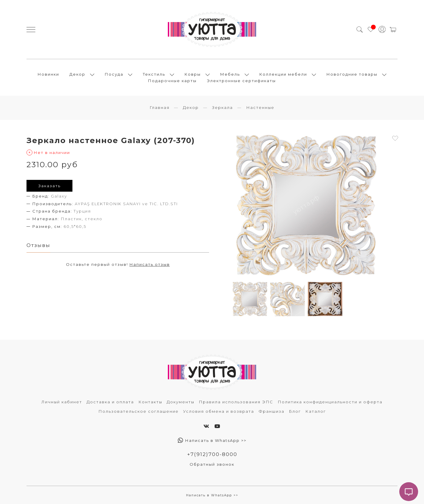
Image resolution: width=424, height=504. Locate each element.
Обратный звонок (212, 464)
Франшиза (271, 411)
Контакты (150, 402)
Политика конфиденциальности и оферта (330, 402)
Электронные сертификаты (241, 81)
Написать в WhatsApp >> (212, 440)
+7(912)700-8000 (212, 454)
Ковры (193, 74)
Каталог (316, 411)
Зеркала (222, 107)
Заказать (49, 186)
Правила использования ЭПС (236, 402)
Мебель (230, 74)
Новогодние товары (352, 74)
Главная (160, 107)
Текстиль (154, 74)
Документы (180, 402)
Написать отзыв (150, 264)
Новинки (48, 74)
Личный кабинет (62, 402)
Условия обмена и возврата (219, 411)
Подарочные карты (172, 81)
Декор (77, 74)
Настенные (260, 107)
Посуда (114, 74)
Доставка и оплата (110, 402)
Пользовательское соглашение (139, 411)
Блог (295, 411)
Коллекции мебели (283, 74)
